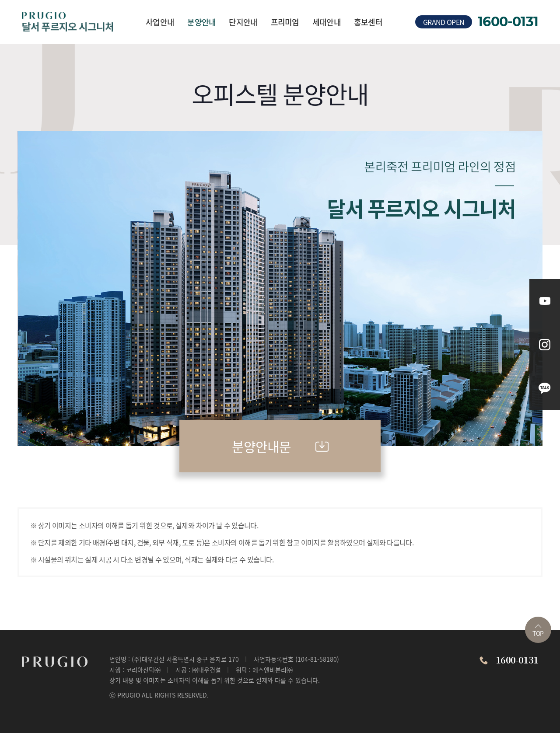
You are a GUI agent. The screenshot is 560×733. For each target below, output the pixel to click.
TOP (538, 631)
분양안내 (201, 22)
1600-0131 (508, 22)
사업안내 (160, 22)
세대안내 (327, 22)
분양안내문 (280, 446)
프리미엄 (285, 22)
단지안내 (243, 22)
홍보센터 (368, 22)
